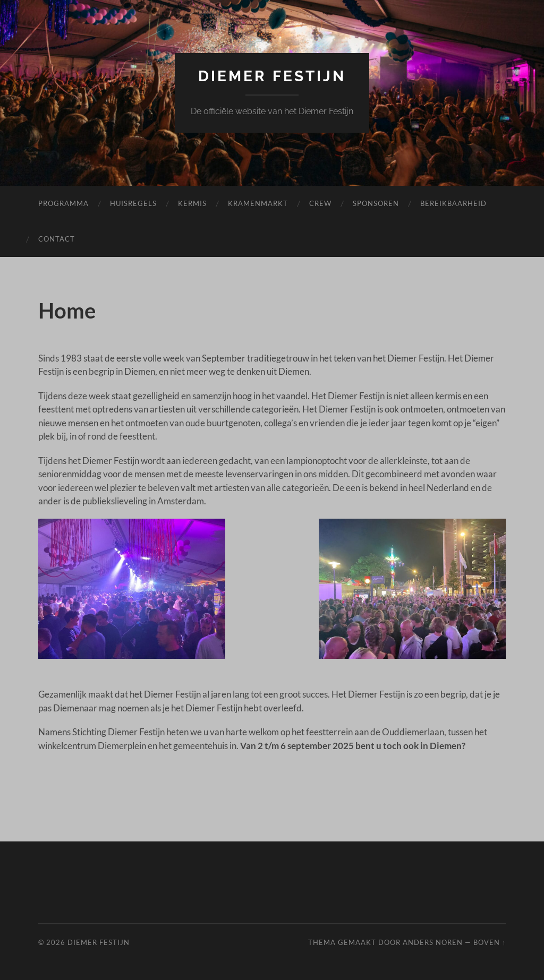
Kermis (192, 203)
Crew (320, 203)
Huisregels (133, 203)
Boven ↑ (490, 942)
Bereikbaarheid (453, 203)
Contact (57, 239)
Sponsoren (376, 203)
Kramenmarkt (258, 203)
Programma (63, 203)
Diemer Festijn (272, 76)
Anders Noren (433, 942)
